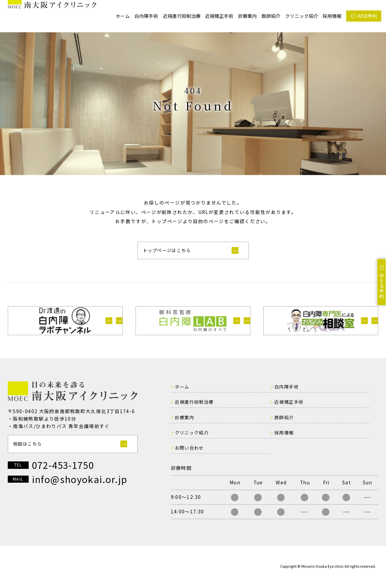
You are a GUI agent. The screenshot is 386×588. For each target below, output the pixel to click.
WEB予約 (367, 16)
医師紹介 (271, 16)
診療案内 (247, 16)
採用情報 (332, 16)
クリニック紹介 (302, 16)
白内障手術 (146, 16)
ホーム (123, 16)
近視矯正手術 (219, 16)
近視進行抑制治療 (182, 16)
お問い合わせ (333, 432)
